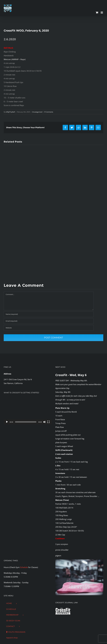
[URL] (49, 328)
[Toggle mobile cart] (97, 13)
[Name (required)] (49, 314)
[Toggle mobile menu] (102, 13)
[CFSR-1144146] (79, 560)
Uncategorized (37, 112)
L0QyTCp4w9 (10, 112)
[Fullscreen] (48, 422)
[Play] (7, 422)
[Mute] (44, 422)
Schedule (24, 567)
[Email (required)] (49, 321)
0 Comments (49, 112)
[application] (28, 411)
